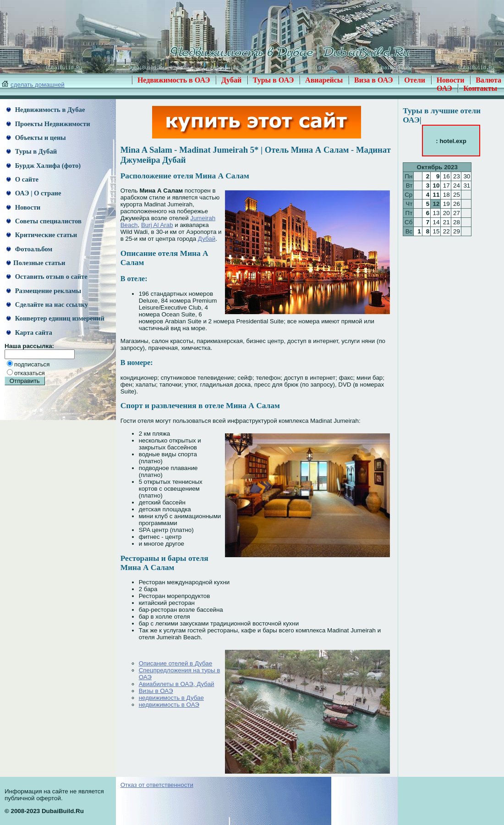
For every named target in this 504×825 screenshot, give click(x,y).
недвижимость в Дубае (171, 698)
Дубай (231, 80)
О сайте (22, 179)
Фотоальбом (29, 249)
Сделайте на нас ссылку (47, 305)
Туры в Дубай (32, 151)
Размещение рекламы (44, 291)
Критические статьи (42, 235)
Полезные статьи (36, 263)
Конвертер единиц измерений (55, 318)
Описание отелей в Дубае (175, 663)
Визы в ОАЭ (156, 691)
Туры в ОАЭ (274, 80)
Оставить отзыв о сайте (47, 277)
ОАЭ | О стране (34, 193)
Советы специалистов (44, 221)
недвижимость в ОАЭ (169, 705)
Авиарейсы (324, 80)
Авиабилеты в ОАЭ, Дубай (177, 684)
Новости (451, 80)
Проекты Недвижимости (48, 124)
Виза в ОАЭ (374, 80)
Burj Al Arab (157, 225)
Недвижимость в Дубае (46, 110)
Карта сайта (29, 332)
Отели (415, 80)
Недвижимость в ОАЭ (174, 80)
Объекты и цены (36, 138)
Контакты (480, 88)
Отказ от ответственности (157, 785)
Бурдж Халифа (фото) (44, 166)
